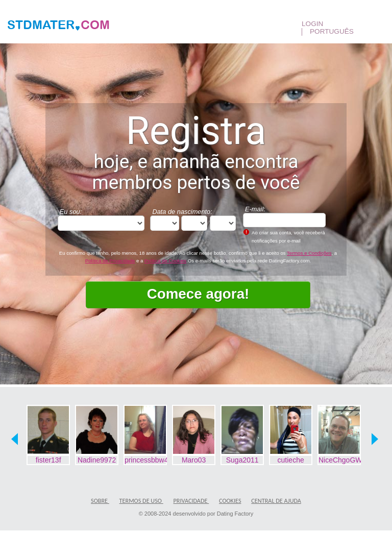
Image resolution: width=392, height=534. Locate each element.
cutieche (291, 460)
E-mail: (255, 209)
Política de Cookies (165, 261)
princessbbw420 (146, 460)
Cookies (230, 501)
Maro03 (194, 460)
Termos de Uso (141, 501)
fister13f (48, 460)
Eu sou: (71, 212)
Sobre (100, 501)
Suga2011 (242, 460)
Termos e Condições (309, 253)
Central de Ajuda (276, 501)
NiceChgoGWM (340, 460)
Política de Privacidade (110, 261)
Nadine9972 (97, 460)
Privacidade (191, 501)
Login (313, 24)
